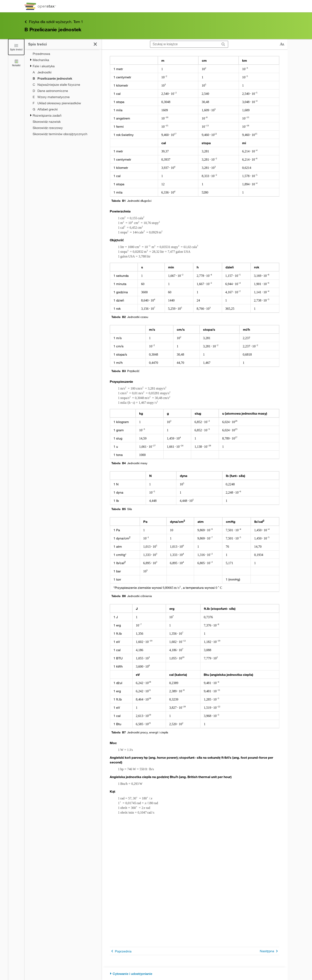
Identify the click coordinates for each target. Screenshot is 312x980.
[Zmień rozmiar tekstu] (282, 44)
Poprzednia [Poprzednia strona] (121, 951)
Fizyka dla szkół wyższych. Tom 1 (54, 22)
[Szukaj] (223, 44)
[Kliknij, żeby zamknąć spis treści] (95, 44)
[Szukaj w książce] (184, 44)
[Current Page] (67, 78)
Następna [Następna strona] (270, 951)
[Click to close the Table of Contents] (16, 47)
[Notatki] (16, 63)
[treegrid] (63, 94)
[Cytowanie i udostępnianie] (195, 974)
